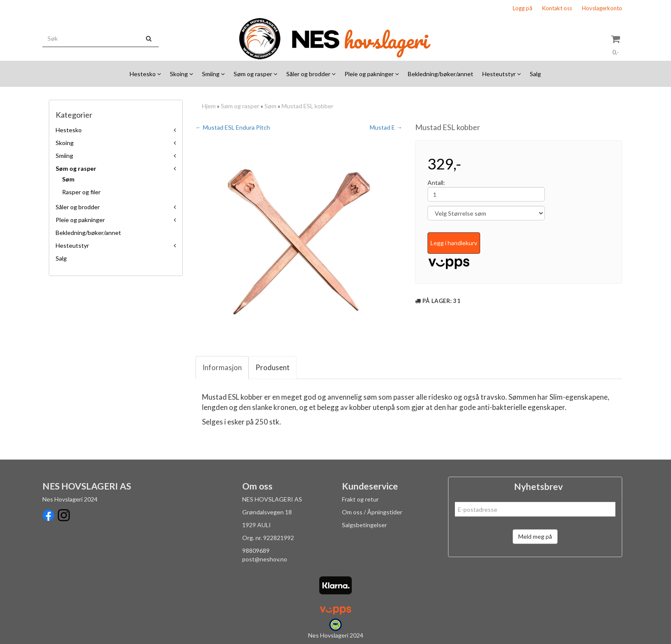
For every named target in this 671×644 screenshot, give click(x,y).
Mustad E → (386, 127)
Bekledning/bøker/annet (88, 233)
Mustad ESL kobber (307, 106)
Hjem (209, 106)
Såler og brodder (78, 207)
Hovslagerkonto (602, 8)
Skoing (65, 143)
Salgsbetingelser (364, 525)
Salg (61, 258)
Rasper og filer (81, 192)
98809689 (256, 551)
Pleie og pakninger (80, 220)
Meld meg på (535, 536)
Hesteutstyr (72, 245)
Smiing (64, 156)
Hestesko (69, 130)
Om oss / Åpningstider (372, 512)
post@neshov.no (265, 559)
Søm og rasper (76, 168)
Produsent (273, 367)
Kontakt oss (557, 8)
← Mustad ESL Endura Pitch (233, 127)
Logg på (523, 8)
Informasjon (222, 367)
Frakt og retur (360, 499)
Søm (68, 179)
